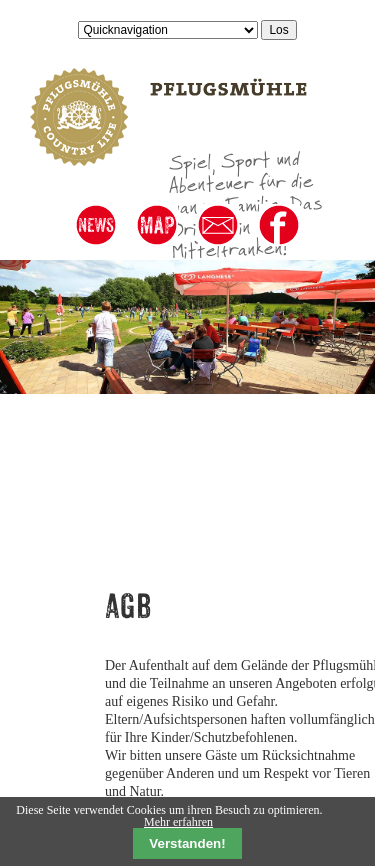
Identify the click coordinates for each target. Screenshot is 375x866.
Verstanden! (187, 843)
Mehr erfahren (178, 822)
